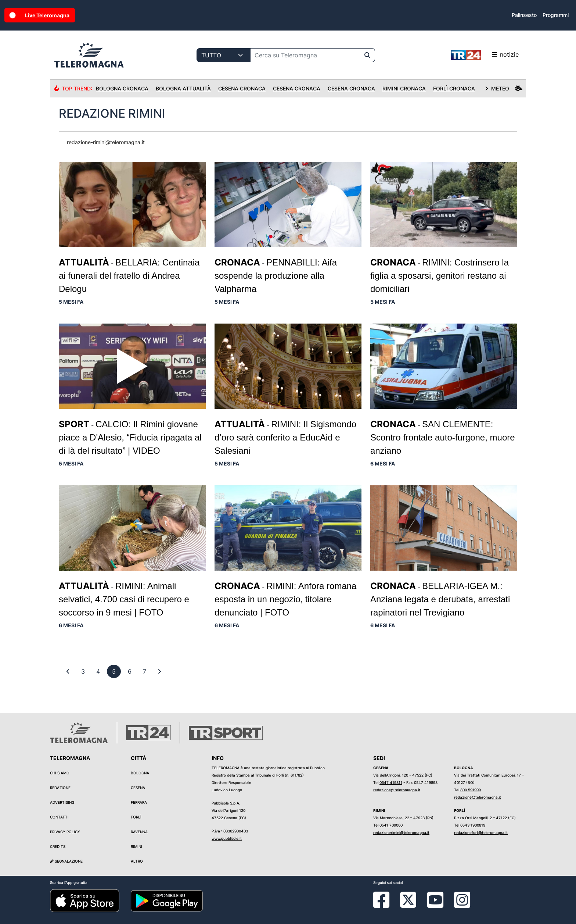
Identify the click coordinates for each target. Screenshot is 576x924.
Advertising (62, 802)
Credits (58, 846)
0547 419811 (391, 782)
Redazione (60, 788)
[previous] (83, 671)
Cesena (138, 788)
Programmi (556, 15)
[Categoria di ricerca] (224, 55)
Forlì (136, 817)
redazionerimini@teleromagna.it (401, 832)
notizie (485, 55)
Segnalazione (66, 861)
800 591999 (471, 790)
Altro (137, 861)
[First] (68, 671)
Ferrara (139, 802)
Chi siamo (60, 773)
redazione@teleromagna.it (397, 790)
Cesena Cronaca (242, 88)
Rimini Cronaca (404, 88)
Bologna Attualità (183, 88)
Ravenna (139, 832)
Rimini (136, 846)
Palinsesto (524, 15)
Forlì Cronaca (454, 88)
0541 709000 (391, 825)
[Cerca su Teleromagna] (305, 55)
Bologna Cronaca (122, 88)
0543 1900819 (473, 825)
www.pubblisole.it (227, 838)
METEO (504, 88)
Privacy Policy (65, 832)
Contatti (59, 817)
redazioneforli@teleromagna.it (481, 832)
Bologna (140, 773)
